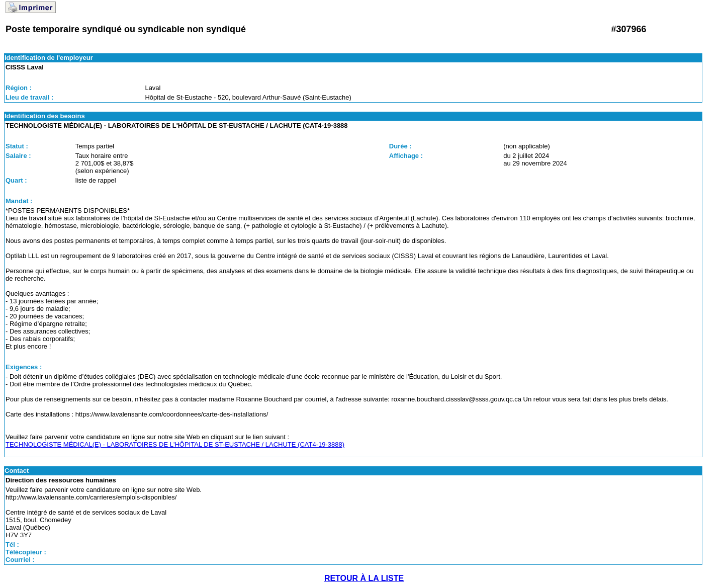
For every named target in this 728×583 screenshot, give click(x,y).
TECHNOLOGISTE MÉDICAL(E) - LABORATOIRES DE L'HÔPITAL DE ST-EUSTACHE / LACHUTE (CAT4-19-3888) (175, 444)
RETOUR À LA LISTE (364, 578)
